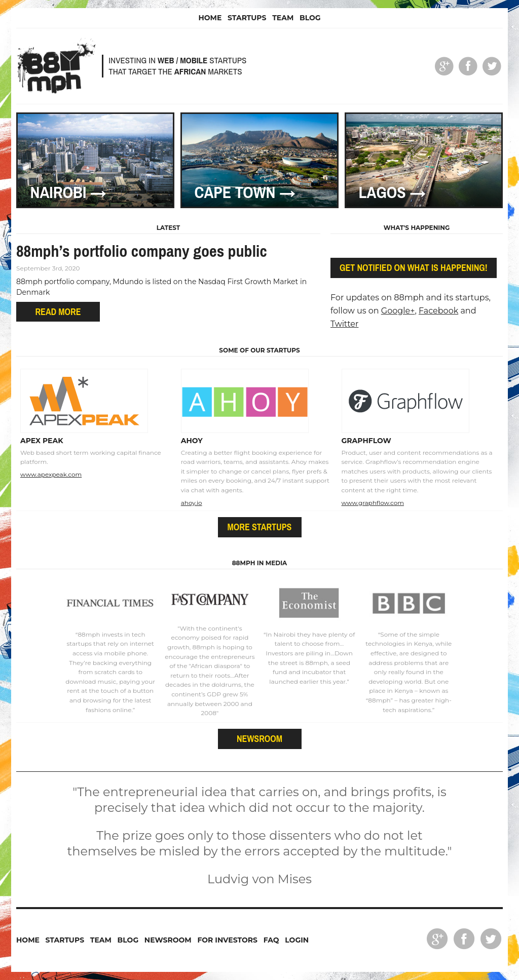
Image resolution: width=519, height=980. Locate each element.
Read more (58, 312)
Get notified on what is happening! (414, 268)
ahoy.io (192, 503)
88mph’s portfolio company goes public (142, 251)
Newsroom (259, 739)
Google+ (398, 311)
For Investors (227, 940)
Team (283, 18)
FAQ (271, 940)
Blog (310, 18)
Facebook (438, 311)
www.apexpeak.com (51, 474)
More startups (260, 527)
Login (297, 940)
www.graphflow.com (373, 503)
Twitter (344, 324)
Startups (247, 18)
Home (210, 18)
